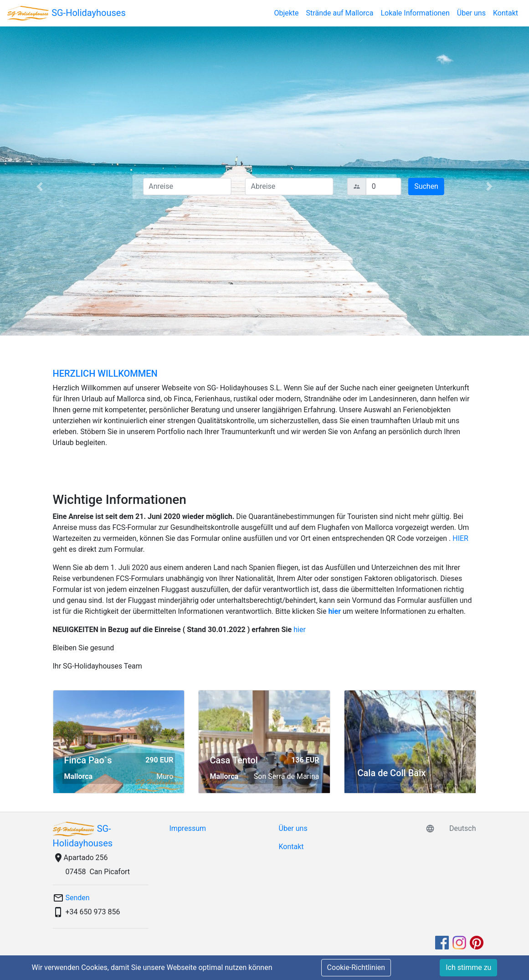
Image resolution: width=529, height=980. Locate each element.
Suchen (426, 186)
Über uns (471, 13)
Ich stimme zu (468, 967)
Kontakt (506, 13)
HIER (460, 538)
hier (334, 611)
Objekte (286, 13)
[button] (40, 186)
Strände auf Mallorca (340, 13)
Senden (78, 898)
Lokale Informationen (415, 13)
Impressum (188, 828)
